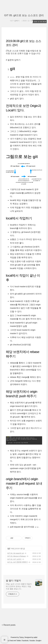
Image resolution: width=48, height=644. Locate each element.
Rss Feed (10, 641)
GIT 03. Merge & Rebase (17, 556)
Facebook (25, 641)
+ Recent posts (9, 625)
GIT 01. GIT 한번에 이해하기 (17, 562)
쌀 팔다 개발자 (13, 581)
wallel (35, 637)
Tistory (21, 637)
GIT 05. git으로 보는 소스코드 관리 (24, 15)
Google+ (39, 641)
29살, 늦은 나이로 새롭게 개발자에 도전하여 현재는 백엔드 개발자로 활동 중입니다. (19, 586)
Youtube (32, 641)
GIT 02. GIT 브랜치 (14, 559)
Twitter (19, 641)
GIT (9, 549)
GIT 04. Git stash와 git (15, 553)
